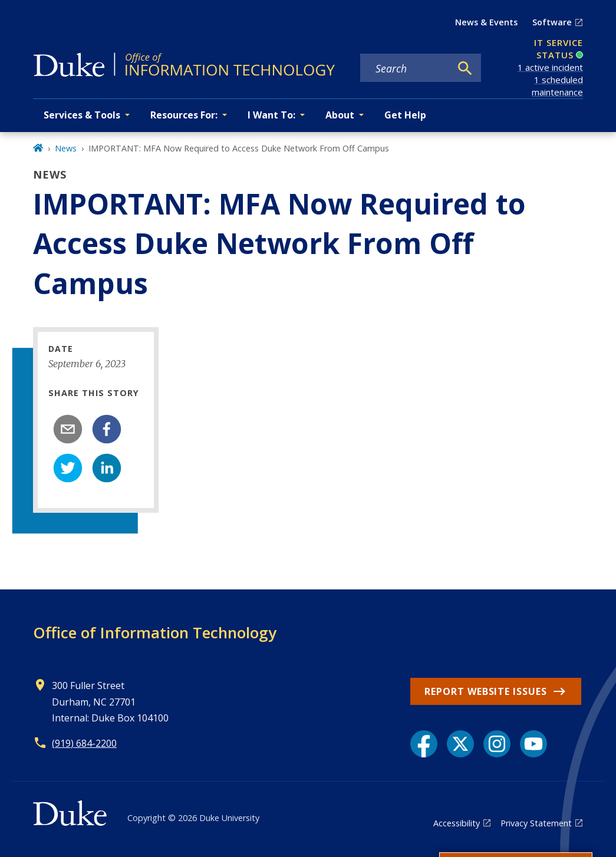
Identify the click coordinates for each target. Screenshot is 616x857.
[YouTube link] (533, 744)
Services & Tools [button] (82, 115)
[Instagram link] (497, 744)
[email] (68, 429)
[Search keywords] (405, 68)
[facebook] (107, 429)
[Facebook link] (424, 744)
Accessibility (457, 823)
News (66, 148)
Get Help (405, 115)
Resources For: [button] (184, 115)
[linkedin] (107, 468)
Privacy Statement (536, 823)
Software (552, 22)
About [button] (340, 115)
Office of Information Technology (155, 632)
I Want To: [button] (271, 115)
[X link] (460, 744)
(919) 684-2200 (84, 743)
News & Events (486, 22)
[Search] (465, 68)
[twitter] (68, 468)
